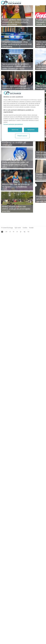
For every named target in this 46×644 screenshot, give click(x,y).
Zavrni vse (15, 130)
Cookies (25, 228)
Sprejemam (31, 130)
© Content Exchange (7, 228)
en (6, 232)
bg (24, 232)
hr (14, 232)
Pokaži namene (22, 136)
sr (17, 232)
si (10, 232)
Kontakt (31, 228)
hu (28, 232)
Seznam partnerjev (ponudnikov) (13, 124)
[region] (23, 116)
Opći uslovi (18, 228)
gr (21, 232)
